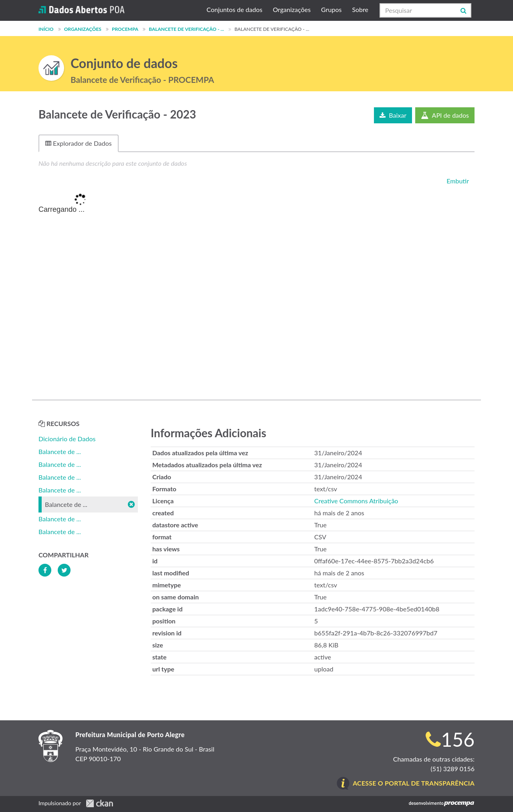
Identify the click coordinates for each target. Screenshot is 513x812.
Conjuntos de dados (234, 9)
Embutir (457, 181)
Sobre (360, 9)
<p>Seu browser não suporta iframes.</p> (256, 289)
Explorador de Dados (79, 143)
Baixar (393, 115)
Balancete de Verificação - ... (186, 29)
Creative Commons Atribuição (356, 501)
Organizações (292, 9)
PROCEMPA (125, 29)
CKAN (99, 803)
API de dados (445, 115)
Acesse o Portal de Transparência (414, 783)
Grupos (331, 9)
